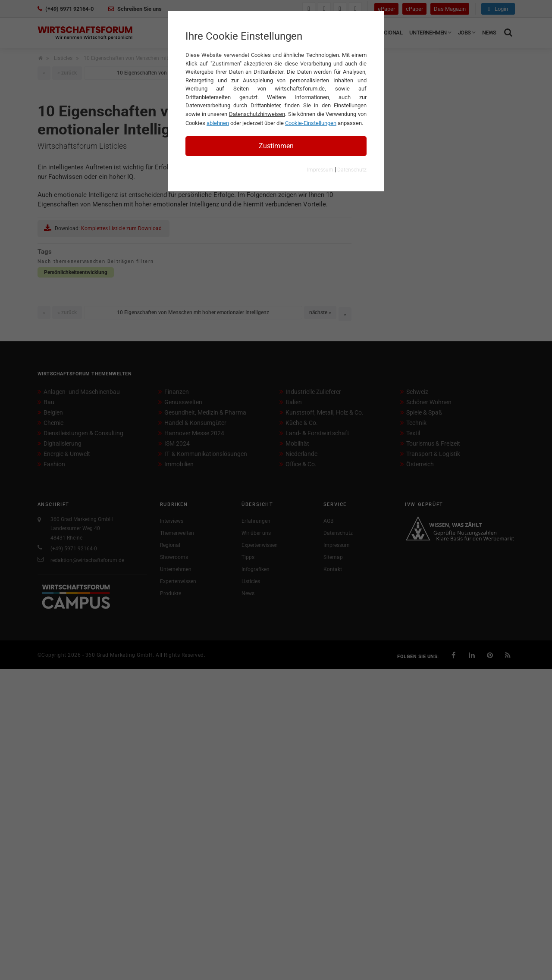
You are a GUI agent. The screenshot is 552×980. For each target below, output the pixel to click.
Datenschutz (352, 170)
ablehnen (218, 123)
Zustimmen (276, 146)
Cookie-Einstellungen (311, 123)
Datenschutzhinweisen (257, 114)
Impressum (320, 170)
